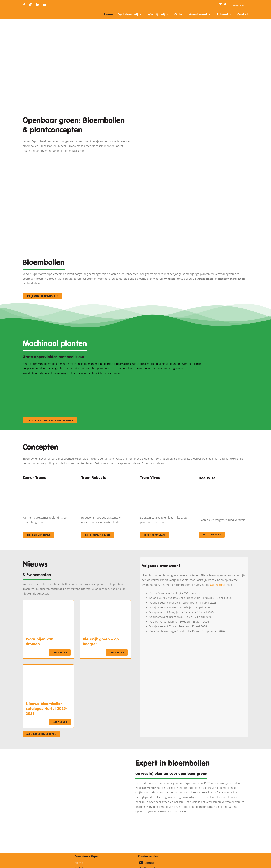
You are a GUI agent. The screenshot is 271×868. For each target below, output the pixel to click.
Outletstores (218, 585)
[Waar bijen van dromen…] (48, 603)
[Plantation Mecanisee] (194, 100)
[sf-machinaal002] (112, 380)
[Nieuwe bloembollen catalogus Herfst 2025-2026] (48, 667)
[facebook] (24, 5)
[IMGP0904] (106, 483)
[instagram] (31, 5)
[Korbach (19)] (165, 483)
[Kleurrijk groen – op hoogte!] (105, 603)
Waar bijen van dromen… (40, 642)
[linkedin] (38, 5)
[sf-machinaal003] (174, 380)
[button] (225, 4)
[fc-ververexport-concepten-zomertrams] (47, 483)
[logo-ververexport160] (30, 11)
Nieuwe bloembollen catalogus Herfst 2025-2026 (46, 709)
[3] (135, 184)
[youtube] (44, 5)
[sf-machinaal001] (50, 380)
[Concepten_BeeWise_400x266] (224, 485)
